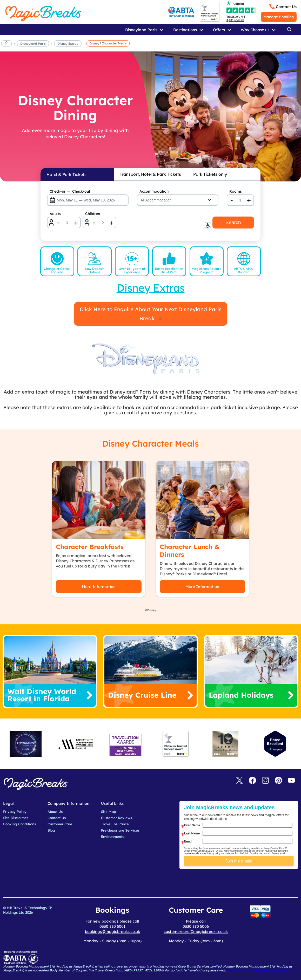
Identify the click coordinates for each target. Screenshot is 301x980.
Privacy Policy (15, 812)
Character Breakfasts (90, 547)
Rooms (236, 191)
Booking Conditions (19, 824)
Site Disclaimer (16, 818)
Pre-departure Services (120, 830)
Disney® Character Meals (108, 43)
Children (93, 214)
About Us (55, 812)
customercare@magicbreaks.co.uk (196, 932)
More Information (99, 587)
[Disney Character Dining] (150, 116)
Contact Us (286, 7)
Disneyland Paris (33, 44)
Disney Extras (68, 44)
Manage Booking (279, 17)
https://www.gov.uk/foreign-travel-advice (259, 970)
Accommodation (154, 191)
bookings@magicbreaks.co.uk (112, 932)
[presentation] (243, 882)
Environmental (113, 837)
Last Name (192, 833)
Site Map (108, 812)
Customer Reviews (116, 818)
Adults (55, 214)
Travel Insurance (115, 824)
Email (188, 841)
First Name (192, 825)
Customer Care (60, 824)
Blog (51, 830)
